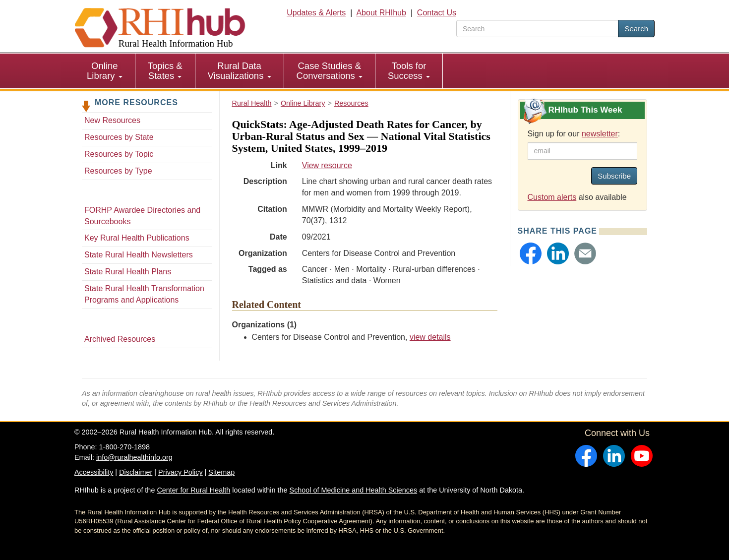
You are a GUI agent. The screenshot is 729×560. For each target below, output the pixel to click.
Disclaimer (136, 472)
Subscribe (614, 176)
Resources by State (119, 137)
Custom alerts (552, 197)
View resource (327, 165)
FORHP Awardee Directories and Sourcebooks (142, 216)
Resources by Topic (119, 154)
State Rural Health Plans (128, 272)
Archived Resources (120, 339)
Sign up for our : (574, 134)
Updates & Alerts (316, 13)
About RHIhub (381, 13)
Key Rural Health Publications (137, 238)
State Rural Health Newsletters (139, 255)
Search (636, 29)
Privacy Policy (181, 472)
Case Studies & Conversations (330, 71)
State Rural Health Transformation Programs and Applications (144, 294)
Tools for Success (409, 71)
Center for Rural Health (193, 490)
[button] (531, 253)
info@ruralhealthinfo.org (134, 457)
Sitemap (221, 472)
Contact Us (437, 13)
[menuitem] (105, 71)
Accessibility (94, 472)
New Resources (112, 120)
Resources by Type (118, 171)
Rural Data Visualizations (240, 71)
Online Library (105, 71)
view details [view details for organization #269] (430, 337)
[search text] (537, 29)
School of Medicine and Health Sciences (354, 490)
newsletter (600, 134)
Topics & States (165, 71)
